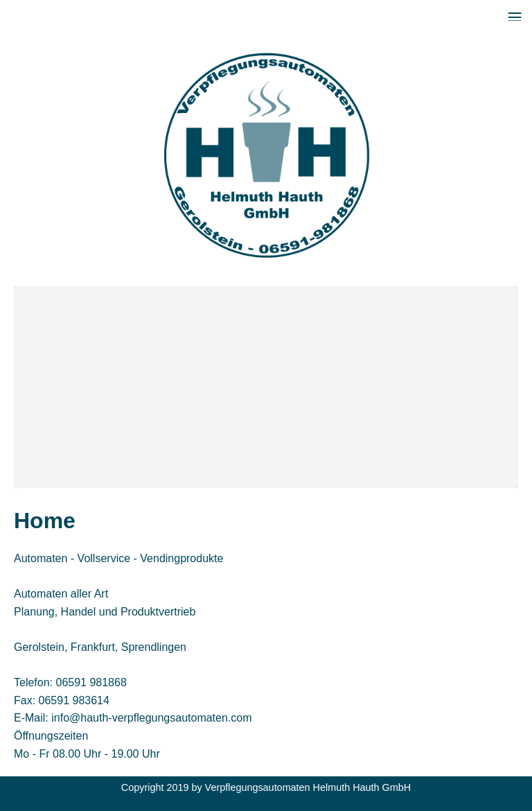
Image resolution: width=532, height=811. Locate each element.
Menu (515, 10)
